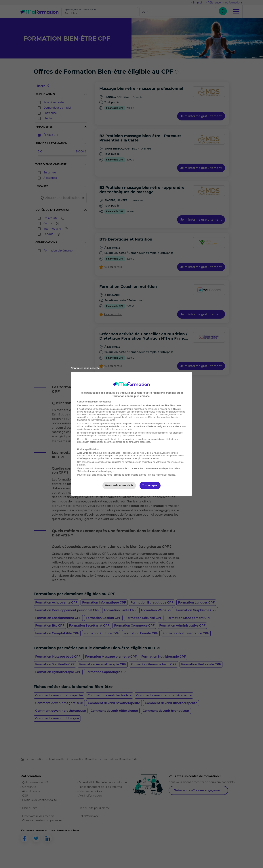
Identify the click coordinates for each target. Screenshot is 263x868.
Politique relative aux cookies (161, 475)
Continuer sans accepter (88, 368)
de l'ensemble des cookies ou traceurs (115, 409)
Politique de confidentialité (125, 475)
